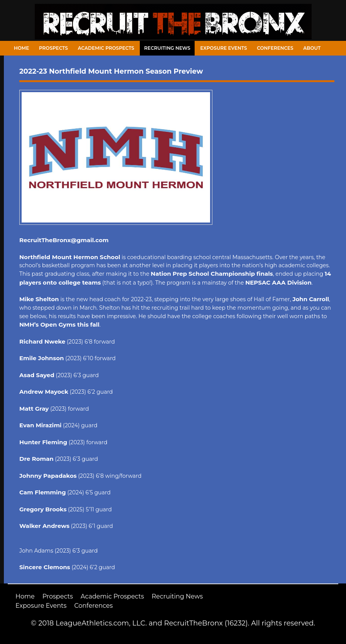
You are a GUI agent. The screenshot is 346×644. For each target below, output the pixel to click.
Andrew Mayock (44, 392)
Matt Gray (34, 409)
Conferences (275, 48)
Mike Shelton (39, 299)
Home (21, 48)
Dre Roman (36, 459)
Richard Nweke (42, 341)
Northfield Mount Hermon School (70, 257)
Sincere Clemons (45, 567)
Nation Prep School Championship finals (212, 274)
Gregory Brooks (43, 509)
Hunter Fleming (43, 442)
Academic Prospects (106, 48)
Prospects (53, 48)
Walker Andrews (44, 526)
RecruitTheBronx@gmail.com (64, 240)
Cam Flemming (43, 492)
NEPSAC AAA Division (278, 282)
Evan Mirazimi (40, 425)
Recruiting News (167, 48)
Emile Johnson (42, 358)
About (312, 48)
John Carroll (311, 299)
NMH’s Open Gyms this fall (59, 325)
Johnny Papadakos (48, 476)
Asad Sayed (37, 375)
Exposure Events (224, 48)
